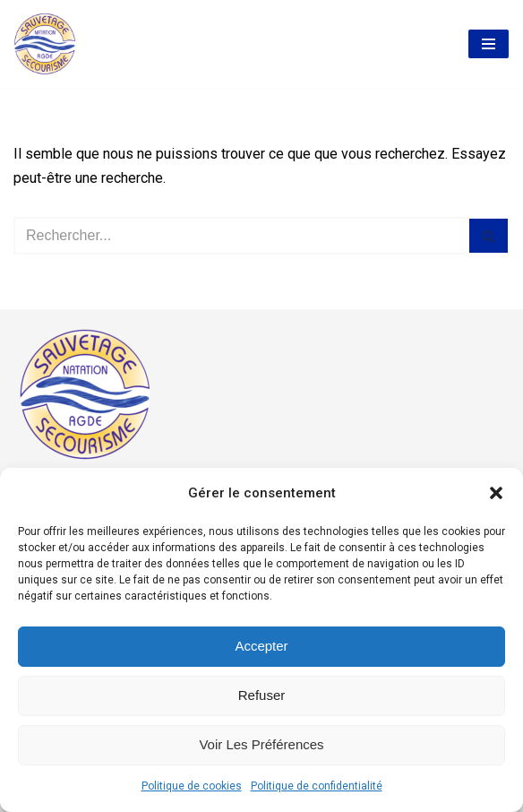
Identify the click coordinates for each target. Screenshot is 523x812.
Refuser (262, 695)
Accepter (261, 646)
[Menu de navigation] (489, 44)
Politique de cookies (192, 786)
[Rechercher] (241, 236)
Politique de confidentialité (317, 786)
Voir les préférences (261, 744)
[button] (496, 493)
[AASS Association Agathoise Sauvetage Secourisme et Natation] (45, 44)
